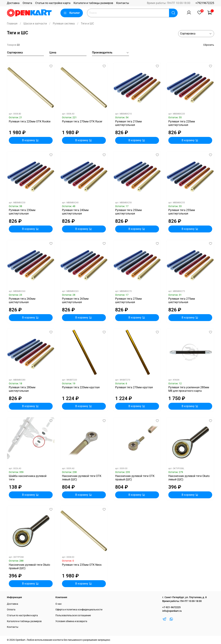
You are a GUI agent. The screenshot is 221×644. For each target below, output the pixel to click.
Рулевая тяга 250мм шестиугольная (128, 212)
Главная (12, 24)
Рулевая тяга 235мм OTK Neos (82, 565)
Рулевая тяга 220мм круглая (81, 387)
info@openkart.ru (172, 611)
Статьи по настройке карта (53, 3)
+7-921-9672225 (171, 607)
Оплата (27, 3)
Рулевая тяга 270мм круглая (134, 387)
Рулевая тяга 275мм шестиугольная (182, 300)
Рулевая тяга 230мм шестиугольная (22, 212)
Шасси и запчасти (35, 24)
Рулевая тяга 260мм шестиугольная (22, 300)
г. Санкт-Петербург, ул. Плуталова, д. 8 (184, 597)
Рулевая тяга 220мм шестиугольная (182, 123)
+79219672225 (205, 3)
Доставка (13, 3)
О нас (59, 604)
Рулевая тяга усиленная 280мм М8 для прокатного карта (189, 389)
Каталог (72, 13)
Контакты (123, 3)
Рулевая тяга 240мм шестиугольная (75, 212)
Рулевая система (64, 24)
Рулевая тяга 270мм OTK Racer (82, 121)
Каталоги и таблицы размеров (93, 3)
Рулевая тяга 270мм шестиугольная (128, 300)
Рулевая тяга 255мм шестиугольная (182, 212)
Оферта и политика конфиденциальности (79, 610)
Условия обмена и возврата (71, 621)
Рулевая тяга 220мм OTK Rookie (30, 121)
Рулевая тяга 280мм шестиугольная (22, 389)
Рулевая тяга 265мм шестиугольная (75, 300)
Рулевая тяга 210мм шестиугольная (128, 123)
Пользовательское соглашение (73, 615)
